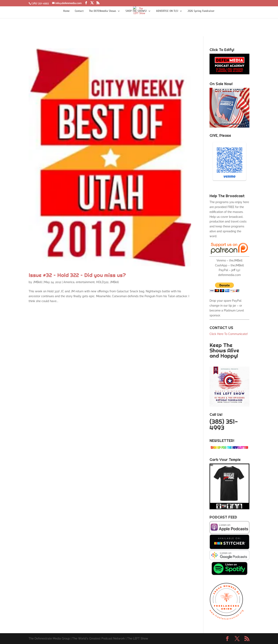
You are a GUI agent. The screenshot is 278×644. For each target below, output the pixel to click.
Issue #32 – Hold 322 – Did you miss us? (77, 275)
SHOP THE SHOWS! (136, 11)
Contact (79, 11)
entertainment (85, 282)
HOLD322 (102, 282)
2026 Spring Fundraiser (201, 11)
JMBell (37, 282)
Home (66, 11)
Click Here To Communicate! (229, 334)
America (69, 282)
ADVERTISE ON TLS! (167, 11)
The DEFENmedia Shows (103, 11)
